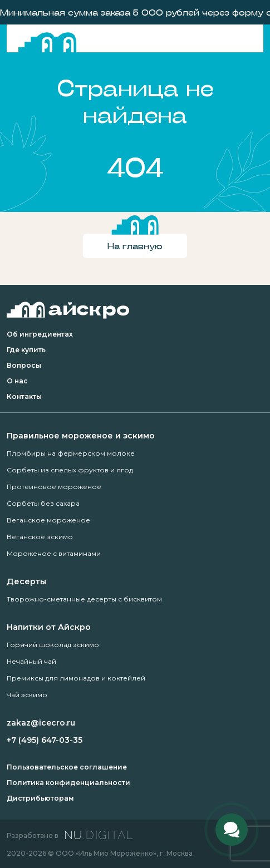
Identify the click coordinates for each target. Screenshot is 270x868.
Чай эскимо (27, 695)
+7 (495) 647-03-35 (45, 740)
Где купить (26, 350)
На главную (135, 246)
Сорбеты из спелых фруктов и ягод (70, 470)
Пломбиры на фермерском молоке (71, 453)
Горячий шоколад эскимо (53, 645)
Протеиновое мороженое (54, 487)
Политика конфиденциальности (68, 783)
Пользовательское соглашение (67, 767)
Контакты (24, 396)
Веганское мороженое (48, 520)
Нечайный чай (31, 661)
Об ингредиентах (40, 334)
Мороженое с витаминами (54, 553)
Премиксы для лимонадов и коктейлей (76, 678)
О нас (17, 381)
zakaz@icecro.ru (41, 723)
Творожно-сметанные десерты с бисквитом (84, 599)
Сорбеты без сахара (43, 503)
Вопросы (24, 365)
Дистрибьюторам (40, 798)
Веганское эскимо (40, 537)
